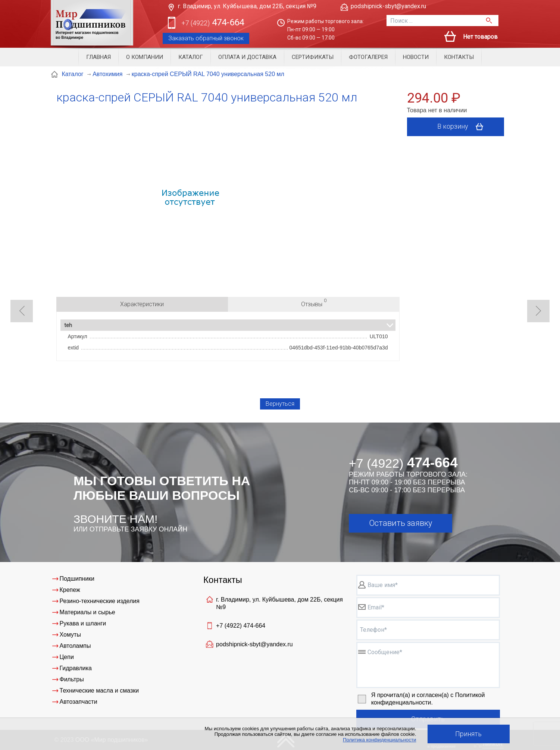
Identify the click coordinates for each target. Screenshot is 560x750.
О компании (145, 57)
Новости (416, 57)
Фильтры (72, 679)
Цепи (67, 657)
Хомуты (70, 635)
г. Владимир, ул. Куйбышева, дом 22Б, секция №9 (247, 6)
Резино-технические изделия (100, 601)
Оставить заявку (401, 523)
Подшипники (77, 579)
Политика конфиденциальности (380, 740)
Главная (98, 57)
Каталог (191, 57)
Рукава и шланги (83, 623)
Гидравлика (76, 668)
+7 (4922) (241, 626)
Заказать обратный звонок (206, 38)
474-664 (213, 23)
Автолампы (75, 646)
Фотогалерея (368, 57)
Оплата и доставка (247, 57)
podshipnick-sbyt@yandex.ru (388, 6)
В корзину (463, 127)
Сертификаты (313, 57)
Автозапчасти (79, 702)
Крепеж (70, 590)
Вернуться (280, 404)
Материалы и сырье (87, 612)
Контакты (459, 57)
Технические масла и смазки (99, 691)
